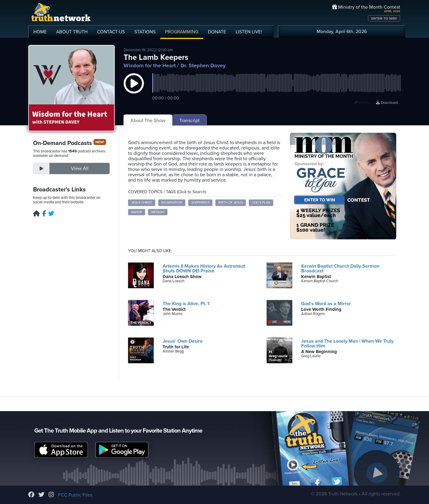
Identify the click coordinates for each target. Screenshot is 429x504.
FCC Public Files (75, 495)
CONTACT (111, 32)
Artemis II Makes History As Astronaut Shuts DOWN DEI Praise (204, 269)
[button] (134, 89)
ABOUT (72, 32)
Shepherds (200, 203)
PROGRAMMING (182, 32)
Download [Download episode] (387, 103)
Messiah (158, 212)
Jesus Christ (142, 203)
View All (80, 168)
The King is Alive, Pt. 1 (186, 304)
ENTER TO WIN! (384, 18)
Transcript (189, 121)
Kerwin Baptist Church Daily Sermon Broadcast (340, 269)
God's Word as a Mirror (326, 304)
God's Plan (261, 203)
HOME (40, 32)
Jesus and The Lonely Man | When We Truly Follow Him (347, 344)
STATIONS (145, 32)
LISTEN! (249, 32)
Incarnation (172, 203)
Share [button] (362, 103)
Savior (137, 212)
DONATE (217, 32)
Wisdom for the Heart (150, 65)
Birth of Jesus (231, 203)
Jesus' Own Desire (183, 341)
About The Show (148, 121)
